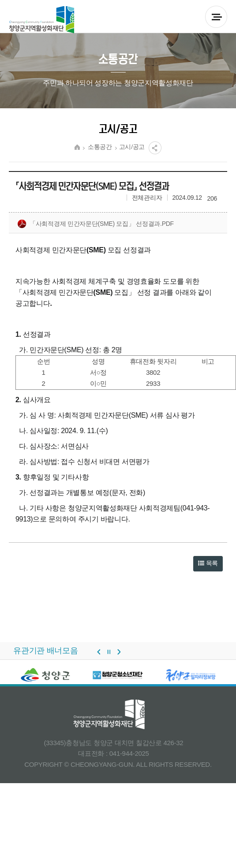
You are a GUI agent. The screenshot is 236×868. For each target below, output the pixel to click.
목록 (208, 563)
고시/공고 (132, 147)
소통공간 (100, 147)
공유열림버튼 (155, 148)
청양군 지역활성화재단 (42, 20)
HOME (77, 147)
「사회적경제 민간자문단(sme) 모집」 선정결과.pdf (96, 224)
